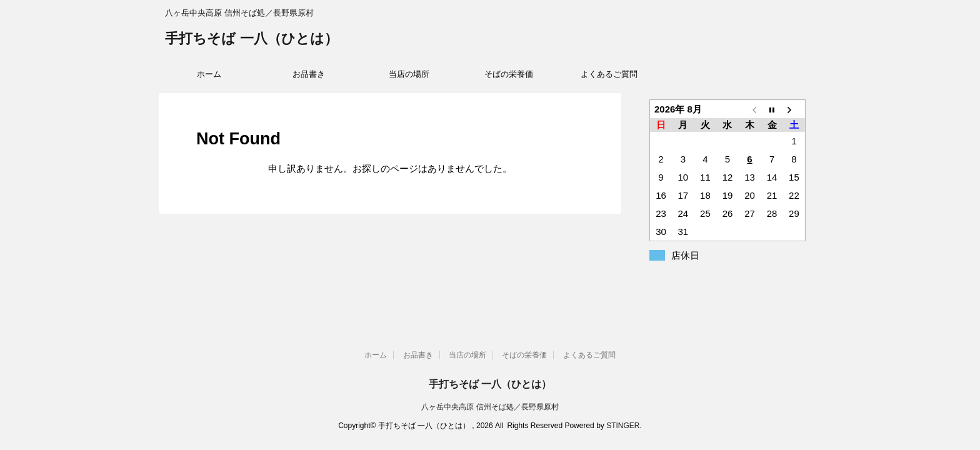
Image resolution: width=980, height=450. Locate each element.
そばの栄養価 (509, 74)
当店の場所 (409, 74)
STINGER (623, 426)
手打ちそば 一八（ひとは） (252, 40)
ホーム (209, 74)
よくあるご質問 (609, 74)
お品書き (309, 74)
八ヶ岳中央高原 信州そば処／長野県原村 (490, 407)
